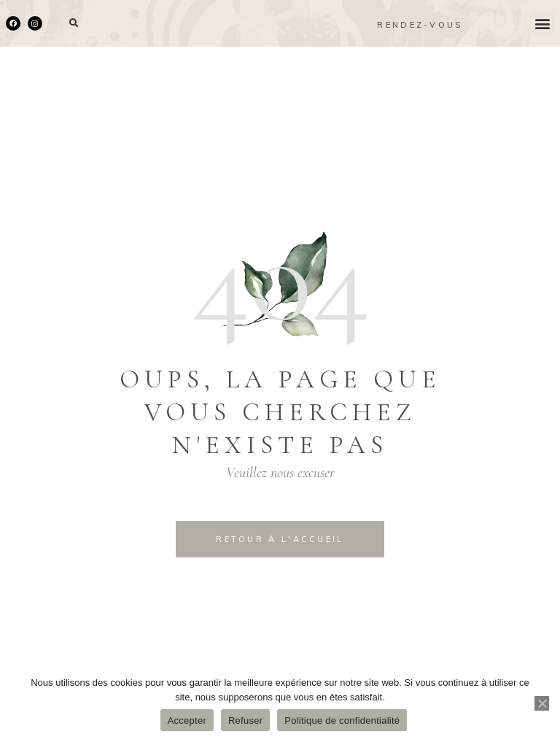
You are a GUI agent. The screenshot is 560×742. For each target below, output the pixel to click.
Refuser (245, 720)
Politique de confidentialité (342, 720)
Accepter (187, 720)
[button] (74, 24)
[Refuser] (542, 703)
